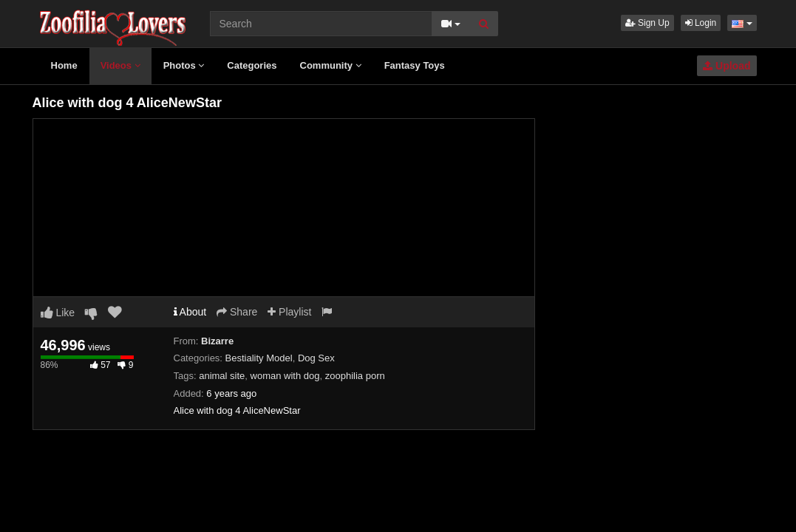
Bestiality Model (259, 358)
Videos (120, 65)
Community (331, 65)
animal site (222, 376)
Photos (184, 65)
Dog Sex (316, 358)
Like (58, 313)
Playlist (289, 312)
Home (64, 65)
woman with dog (285, 376)
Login (701, 23)
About (190, 312)
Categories (252, 65)
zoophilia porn (355, 376)
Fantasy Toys (415, 65)
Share (237, 312)
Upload (727, 66)
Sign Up (647, 23)
